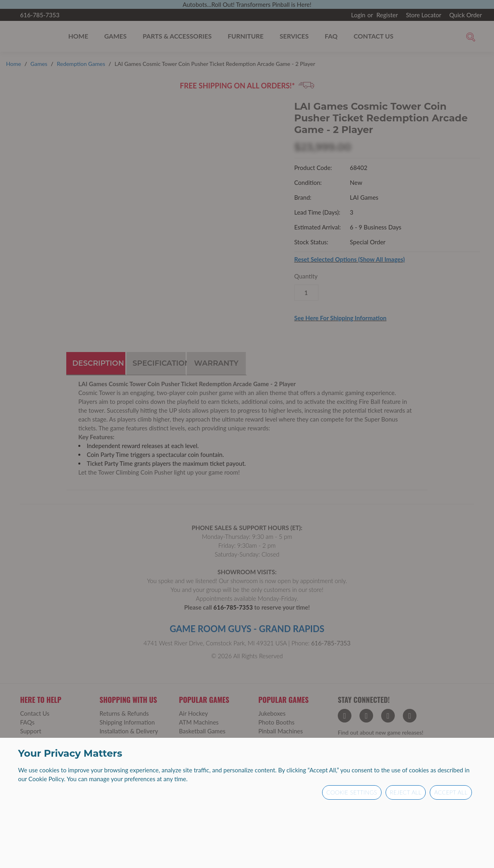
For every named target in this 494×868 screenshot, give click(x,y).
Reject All (406, 792)
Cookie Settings (352, 792)
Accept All (451, 792)
